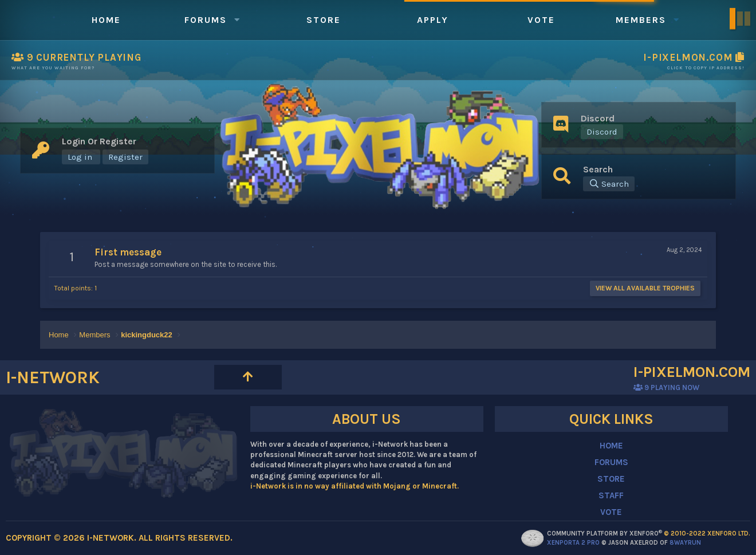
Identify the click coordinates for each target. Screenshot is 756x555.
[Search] (609, 184)
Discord (602, 132)
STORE (611, 479)
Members (641, 20)
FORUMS (611, 462)
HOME (611, 446)
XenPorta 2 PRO (573, 543)
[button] (237, 20)
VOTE (611, 512)
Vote (541, 20)
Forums (206, 20)
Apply (433, 20)
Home (106, 20)
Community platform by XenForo (649, 534)
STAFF (611, 495)
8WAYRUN (685, 543)
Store (324, 20)
